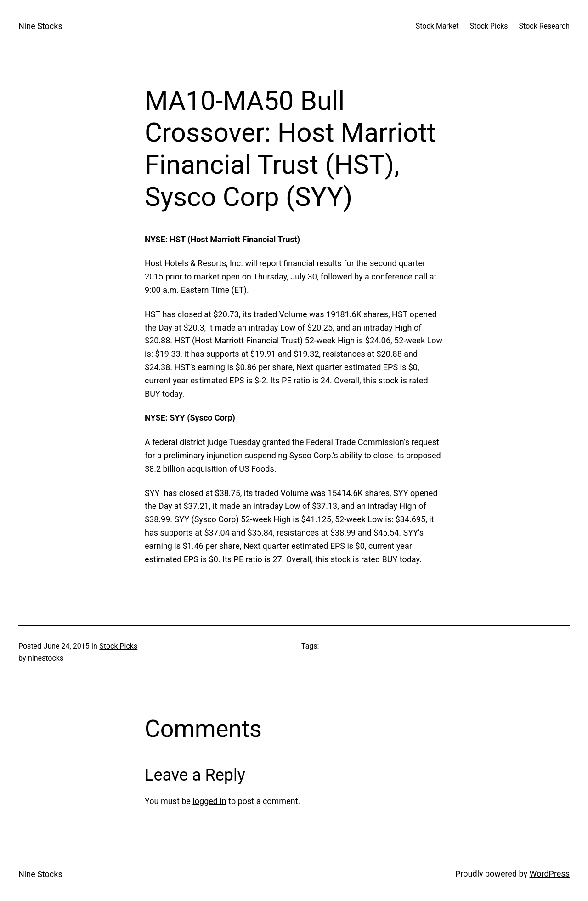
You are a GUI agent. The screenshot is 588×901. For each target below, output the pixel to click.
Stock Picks (118, 646)
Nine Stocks (40, 26)
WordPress (550, 874)
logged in (209, 801)
